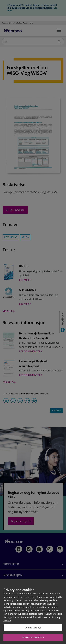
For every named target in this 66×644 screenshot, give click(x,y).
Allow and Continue (33, 637)
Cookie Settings (33, 628)
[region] (33, 612)
